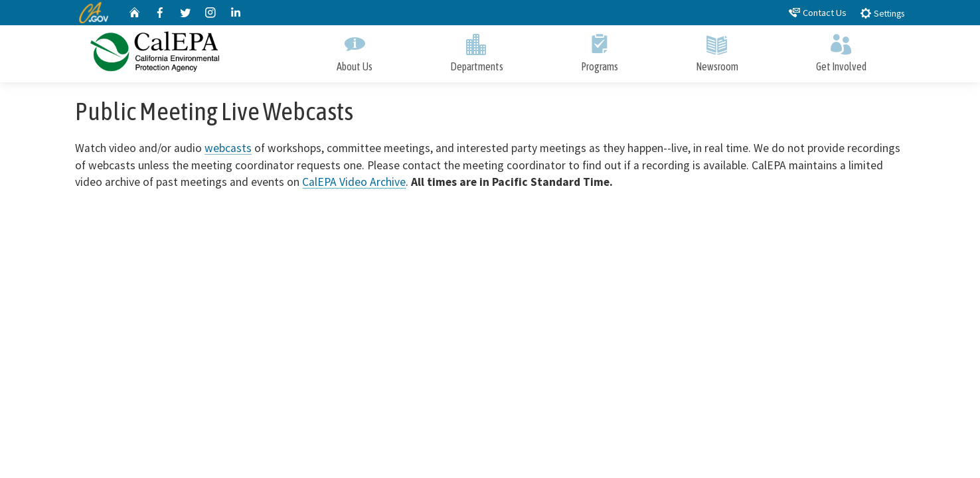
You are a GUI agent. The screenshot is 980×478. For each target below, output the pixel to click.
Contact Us (818, 12)
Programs (599, 50)
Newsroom (717, 50)
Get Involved (841, 50)
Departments (476, 50)
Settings (882, 13)
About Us (354, 50)
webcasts (228, 148)
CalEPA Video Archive (354, 182)
